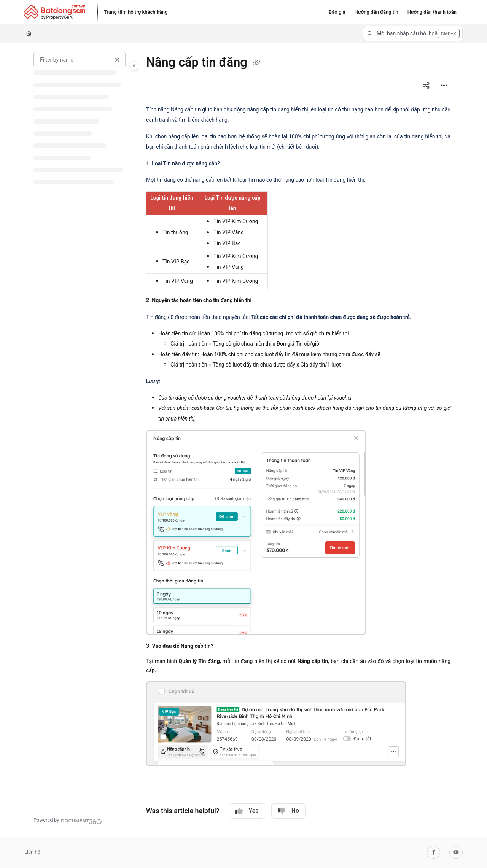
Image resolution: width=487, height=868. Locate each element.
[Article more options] (444, 86)
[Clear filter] (117, 60)
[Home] (29, 33)
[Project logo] (55, 12)
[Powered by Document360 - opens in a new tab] (68, 820)
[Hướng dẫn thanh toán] (432, 12)
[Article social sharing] (426, 86)
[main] (298, 440)
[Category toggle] (134, 66)
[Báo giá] (337, 12)
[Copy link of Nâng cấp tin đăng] (256, 63)
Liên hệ (32, 852)
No (288, 811)
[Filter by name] (80, 60)
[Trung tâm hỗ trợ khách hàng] (136, 12)
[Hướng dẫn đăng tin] (376, 12)
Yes (247, 811)
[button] (413, 33)
